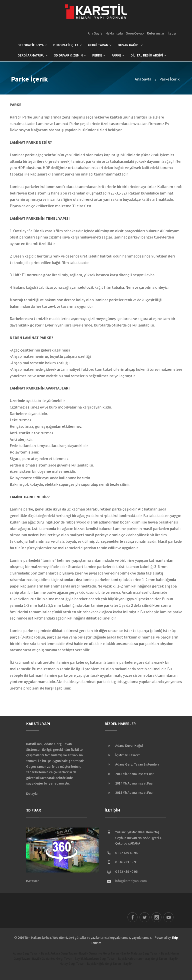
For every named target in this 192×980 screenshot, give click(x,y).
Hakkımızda (114, 33)
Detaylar (32, 793)
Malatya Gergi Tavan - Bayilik (150, 953)
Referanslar (156, 33)
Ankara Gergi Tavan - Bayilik (69, 953)
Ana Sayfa (95, 33)
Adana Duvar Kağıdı (129, 745)
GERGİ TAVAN (100, 45)
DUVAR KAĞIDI (130, 45)
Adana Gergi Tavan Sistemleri (137, 764)
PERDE (99, 55)
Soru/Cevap (135, 33)
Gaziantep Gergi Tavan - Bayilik (63, 959)
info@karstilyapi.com (131, 881)
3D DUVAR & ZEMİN (70, 55)
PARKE (118, 55)
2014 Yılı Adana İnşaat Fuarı (135, 783)
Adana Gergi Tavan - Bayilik (31, 953)
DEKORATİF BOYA (32, 45)
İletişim (173, 33)
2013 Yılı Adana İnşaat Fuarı (135, 774)
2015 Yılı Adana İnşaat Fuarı (135, 792)
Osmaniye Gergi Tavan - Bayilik (109, 953)
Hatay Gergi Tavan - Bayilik (78, 964)
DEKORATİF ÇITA (67, 45)
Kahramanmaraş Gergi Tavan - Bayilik (153, 959)
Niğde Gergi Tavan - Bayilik (114, 964)
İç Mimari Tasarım (128, 755)
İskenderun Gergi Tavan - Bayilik (105, 959)
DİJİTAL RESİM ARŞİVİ (148, 55)
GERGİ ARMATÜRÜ (33, 55)
